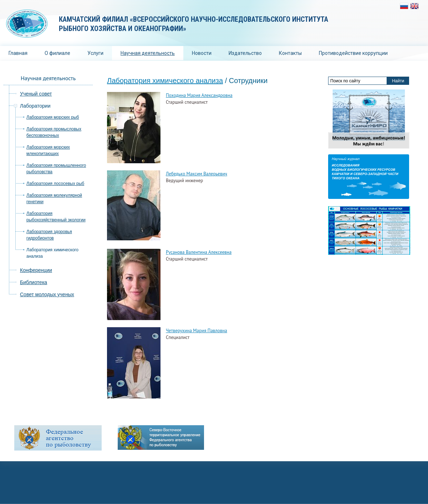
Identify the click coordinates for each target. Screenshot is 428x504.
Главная (18, 53)
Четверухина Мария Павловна (197, 331)
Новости (202, 53)
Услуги (95, 53)
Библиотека (34, 282)
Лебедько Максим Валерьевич (197, 174)
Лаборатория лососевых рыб (55, 184)
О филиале (57, 53)
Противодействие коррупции (353, 53)
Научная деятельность (148, 53)
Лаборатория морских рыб (53, 117)
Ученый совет (36, 94)
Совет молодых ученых (47, 294)
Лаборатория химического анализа (165, 81)
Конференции (36, 270)
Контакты (290, 53)
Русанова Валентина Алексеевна (199, 252)
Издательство (245, 53)
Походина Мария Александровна (199, 95)
